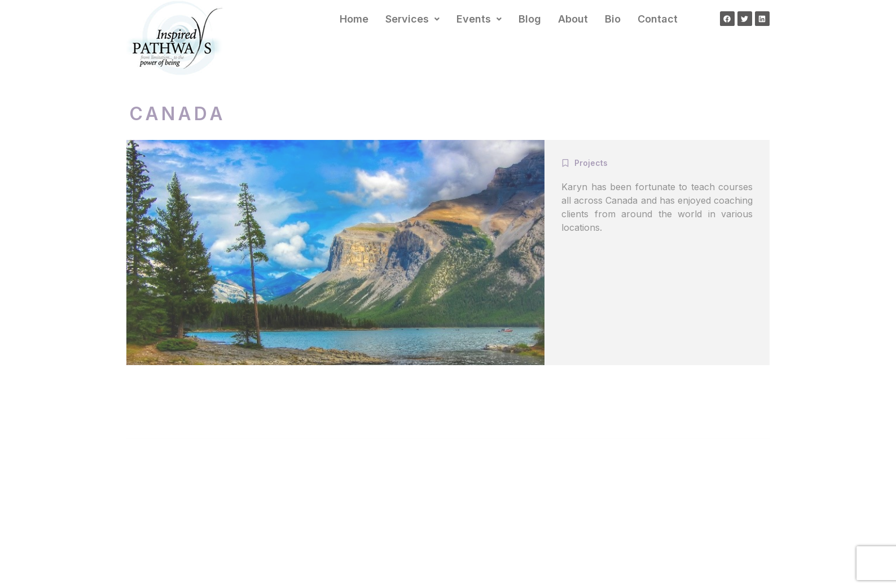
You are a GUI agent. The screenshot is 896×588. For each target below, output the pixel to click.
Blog (530, 19)
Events (479, 19)
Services (412, 19)
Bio (613, 19)
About (573, 19)
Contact (658, 19)
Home (354, 19)
